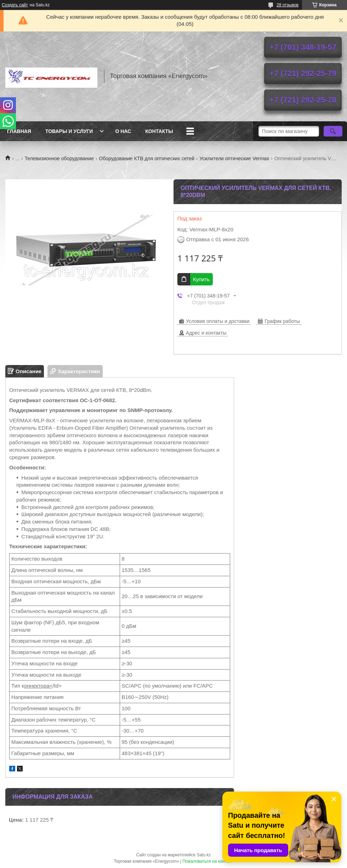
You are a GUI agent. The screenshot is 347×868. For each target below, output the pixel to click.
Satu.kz (204, 855)
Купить (201, 279)
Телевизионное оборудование (59, 158)
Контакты (159, 131)
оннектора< (38, 686)
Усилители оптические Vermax (234, 158)
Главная (19, 131)
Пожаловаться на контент (208, 861)
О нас (123, 131)
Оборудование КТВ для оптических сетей (147, 158)
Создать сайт (15, 5)
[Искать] (333, 131)
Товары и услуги (69, 131)
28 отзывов (288, 5)
